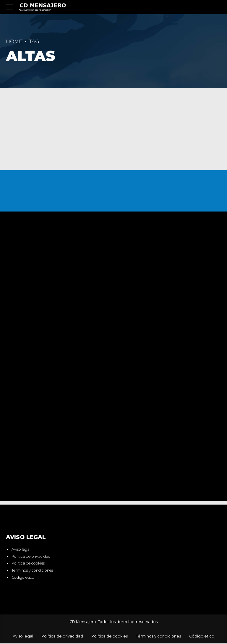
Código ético (23, 578)
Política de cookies (28, 564)
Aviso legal (21, 550)
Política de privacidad (31, 557)
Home (14, 41)
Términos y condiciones (32, 571)
